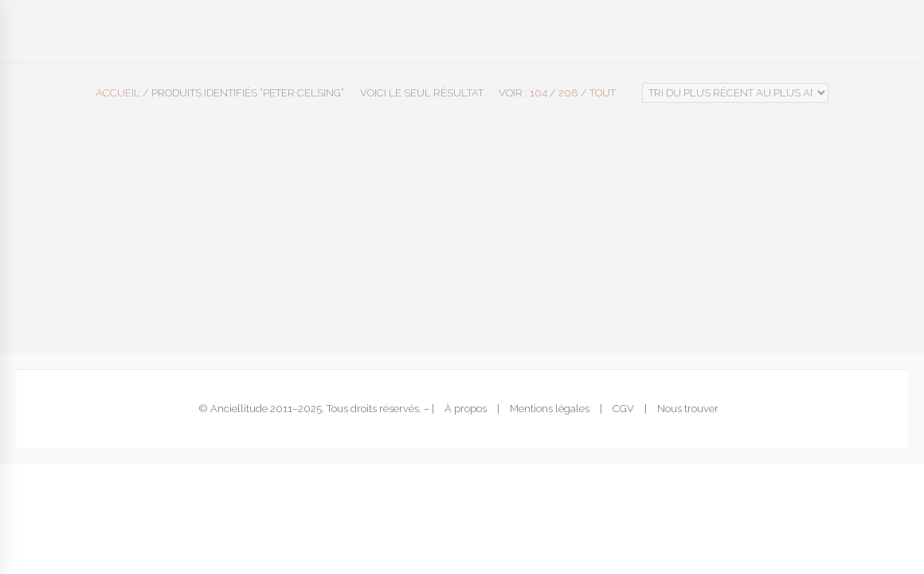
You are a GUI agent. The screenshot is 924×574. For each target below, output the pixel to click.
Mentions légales (550, 409)
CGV (623, 409)
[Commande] (735, 93)
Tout (603, 93)
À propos (466, 409)
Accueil (118, 93)
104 (538, 93)
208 (568, 93)
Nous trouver (688, 409)
